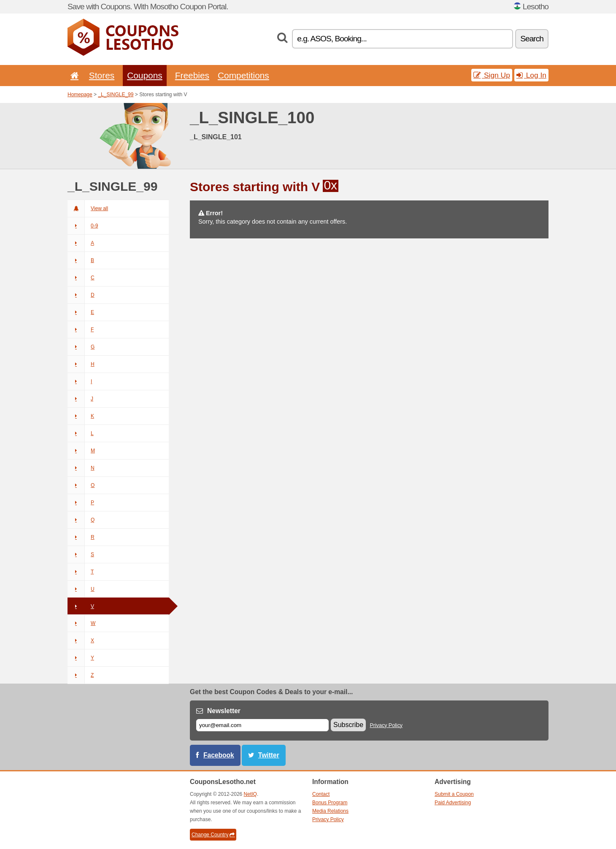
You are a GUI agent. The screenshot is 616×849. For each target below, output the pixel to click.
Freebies (192, 75)
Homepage (80, 95)
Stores (102, 75)
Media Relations (330, 811)
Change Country (213, 835)
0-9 (83, 226)
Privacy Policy (386, 725)
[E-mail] (262, 725)
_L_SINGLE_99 (116, 95)
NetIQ (250, 794)
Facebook (219, 755)
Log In (531, 75)
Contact (321, 794)
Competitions (243, 75)
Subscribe (348, 725)
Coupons (145, 75)
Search (532, 39)
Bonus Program (330, 803)
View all (88, 208)
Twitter (269, 755)
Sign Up (492, 75)
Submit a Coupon (454, 794)
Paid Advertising (453, 803)
